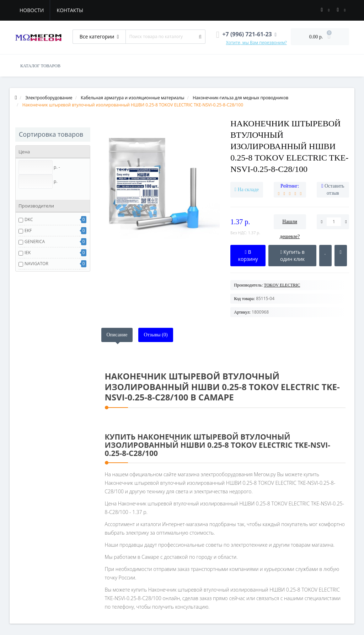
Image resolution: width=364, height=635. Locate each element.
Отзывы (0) (156, 335)
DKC (29, 219)
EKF (28, 230)
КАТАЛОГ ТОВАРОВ (40, 66)
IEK (28, 253)
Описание (117, 335)
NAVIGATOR (36, 264)
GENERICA (35, 242)
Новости (32, 10)
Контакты (70, 10)
